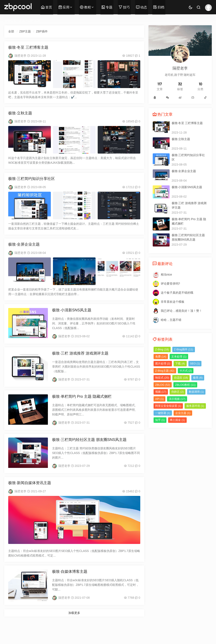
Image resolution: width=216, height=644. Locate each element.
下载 (180, 364)
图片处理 (163, 364)
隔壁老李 (21, 57)
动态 (142, 7)
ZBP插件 (42, 32)
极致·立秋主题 (20, 115)
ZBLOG (163, 385)
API (159, 399)
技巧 (124, 7)
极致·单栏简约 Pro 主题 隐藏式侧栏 (82, 404)
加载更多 (74, 623)
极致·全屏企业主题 (24, 249)
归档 (159, 7)
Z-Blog (162, 349)
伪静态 (178, 392)
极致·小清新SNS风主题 (72, 315)
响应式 (162, 378)
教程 (85, 7)
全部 (11, 32)
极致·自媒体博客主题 (70, 582)
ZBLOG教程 (185, 385)
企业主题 (183, 413)
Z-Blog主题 (165, 371)
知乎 (160, 420)
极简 (198, 378)
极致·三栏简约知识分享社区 (32, 182)
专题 (107, 7)
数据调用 (196, 392)
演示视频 (177, 399)
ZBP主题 (34, 20)
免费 (161, 357)
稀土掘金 (177, 420)
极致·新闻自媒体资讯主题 (30, 492)
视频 (161, 392)
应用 (64, 7)
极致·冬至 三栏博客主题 (28, 49)
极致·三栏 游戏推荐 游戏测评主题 (80, 359)
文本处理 (179, 357)
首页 (47, 7)
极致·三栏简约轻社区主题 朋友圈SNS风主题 (89, 448)
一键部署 (163, 413)
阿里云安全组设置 (168, 406)
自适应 (181, 378)
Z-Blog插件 (184, 349)
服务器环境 (195, 406)
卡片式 (186, 371)
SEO (195, 364)
